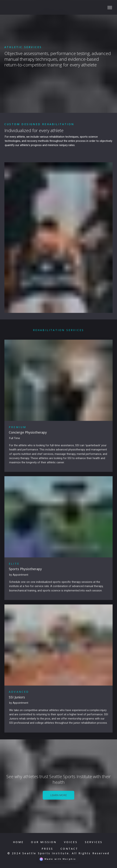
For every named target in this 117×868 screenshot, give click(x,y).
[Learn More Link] (59, 797)
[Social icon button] (110, 8)
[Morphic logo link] (59, 859)
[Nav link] (18, 842)
